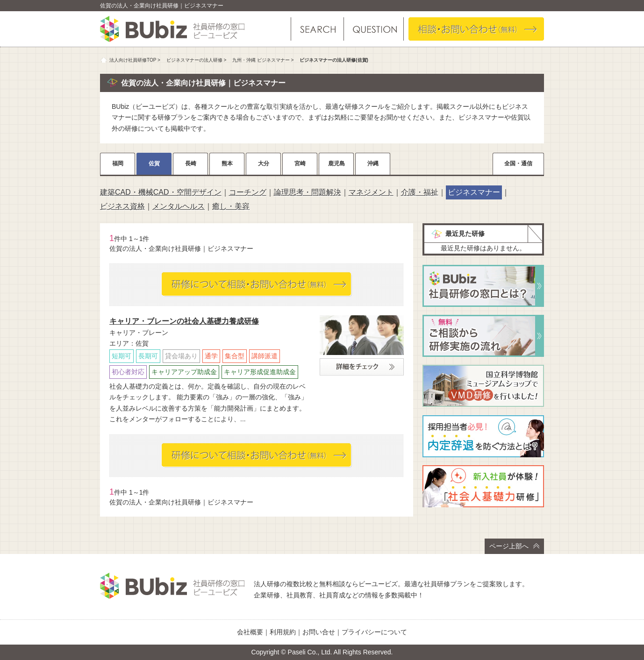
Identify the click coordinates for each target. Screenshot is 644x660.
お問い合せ (319, 632)
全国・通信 (518, 163)
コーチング (248, 192)
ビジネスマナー (474, 192)
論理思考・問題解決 (308, 192)
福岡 (118, 163)
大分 (264, 163)
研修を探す (317, 29)
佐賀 (154, 163)
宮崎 (300, 163)
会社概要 (250, 632)
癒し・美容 (231, 206)
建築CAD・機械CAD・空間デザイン (161, 192)
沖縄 (373, 163)
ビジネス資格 (122, 206)
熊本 (227, 163)
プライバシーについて (374, 632)
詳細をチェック (362, 367)
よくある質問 (373, 29)
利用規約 (283, 632)
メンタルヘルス (179, 206)
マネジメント (371, 192)
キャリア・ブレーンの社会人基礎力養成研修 (184, 321)
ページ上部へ (514, 546)
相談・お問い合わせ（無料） (476, 29)
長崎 (191, 163)
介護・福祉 (420, 192)
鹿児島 (336, 163)
